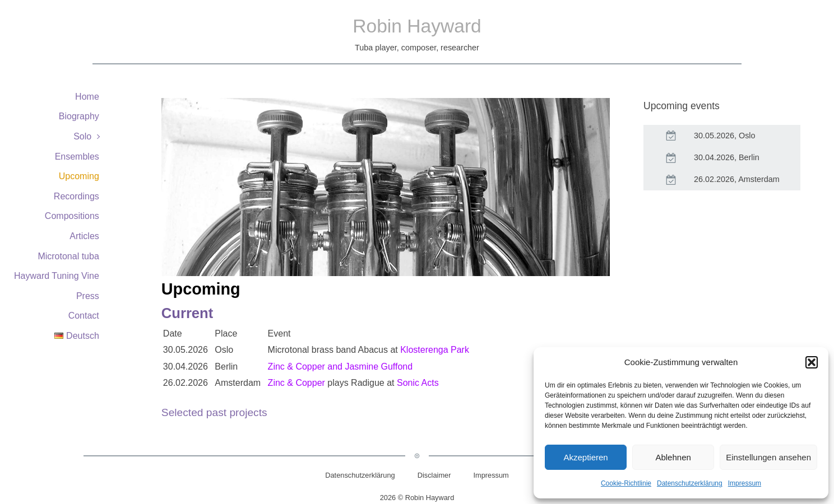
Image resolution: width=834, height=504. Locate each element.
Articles (84, 236)
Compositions (72, 216)
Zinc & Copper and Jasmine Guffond (340, 367)
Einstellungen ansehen (768, 457)
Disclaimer (434, 475)
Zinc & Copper (296, 383)
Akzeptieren (585, 457)
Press (88, 296)
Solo (82, 136)
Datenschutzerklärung (690, 483)
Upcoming (79, 176)
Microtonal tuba (68, 256)
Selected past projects (214, 412)
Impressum (745, 483)
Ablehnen (673, 457)
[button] (812, 362)
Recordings (77, 196)
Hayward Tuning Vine (57, 276)
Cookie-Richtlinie (626, 483)
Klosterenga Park (435, 350)
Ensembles (77, 157)
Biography (79, 116)
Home (87, 97)
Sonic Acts (418, 383)
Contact (84, 316)
